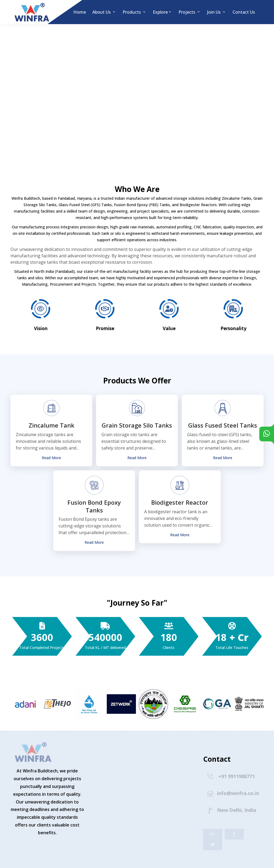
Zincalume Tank (52, 425)
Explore (162, 12)
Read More (51, 458)
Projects (190, 12)
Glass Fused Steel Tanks (223, 425)
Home (80, 12)
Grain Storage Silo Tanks (137, 425)
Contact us (244, 12)
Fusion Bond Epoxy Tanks (94, 506)
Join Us (217, 12)
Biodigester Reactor (180, 502)
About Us (104, 12)
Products (134, 12)
